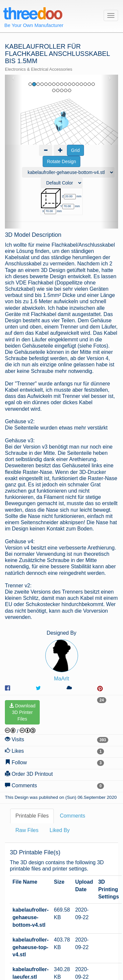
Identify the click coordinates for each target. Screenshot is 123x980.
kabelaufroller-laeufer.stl (31, 889)
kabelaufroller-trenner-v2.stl (31, 912)
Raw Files (27, 746)
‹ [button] (14, 78)
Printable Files (32, 732)
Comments (72, 732)
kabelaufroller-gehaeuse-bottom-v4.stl (31, 833)
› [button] (110, 78)
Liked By (60, 746)
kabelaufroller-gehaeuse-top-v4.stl (31, 863)
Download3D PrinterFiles (22, 628)
